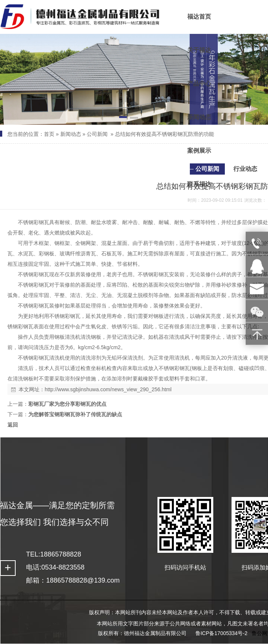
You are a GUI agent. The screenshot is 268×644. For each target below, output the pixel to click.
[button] (123, 118)
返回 (13, 425)
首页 (49, 134)
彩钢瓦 (41, 222)
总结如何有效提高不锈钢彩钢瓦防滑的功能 (165, 134)
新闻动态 (71, 134)
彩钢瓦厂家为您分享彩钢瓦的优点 (67, 404)
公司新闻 (97, 134)
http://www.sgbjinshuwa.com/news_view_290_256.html (108, 389)
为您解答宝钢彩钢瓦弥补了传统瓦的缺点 (75, 414)
